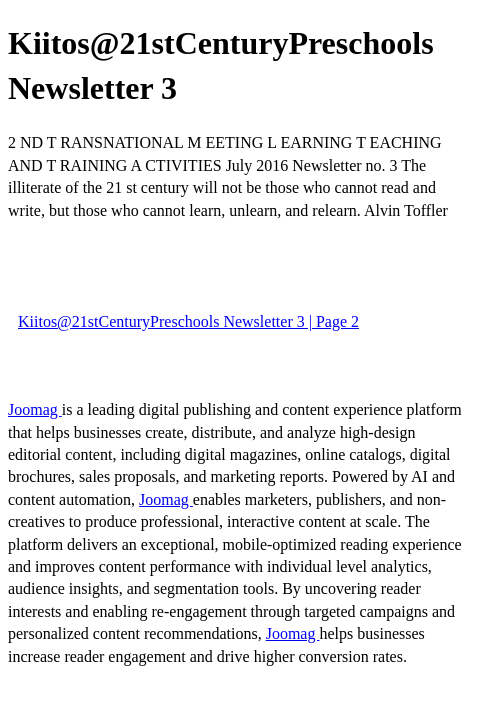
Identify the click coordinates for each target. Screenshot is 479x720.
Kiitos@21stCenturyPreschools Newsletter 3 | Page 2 (188, 321)
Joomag (35, 409)
